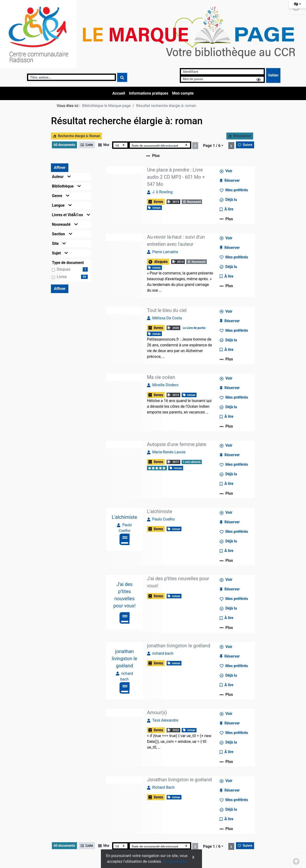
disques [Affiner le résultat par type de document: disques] (63, 269)
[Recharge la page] (120, 145)
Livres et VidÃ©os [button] (71, 215)
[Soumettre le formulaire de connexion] (273, 75)
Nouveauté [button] (65, 224)
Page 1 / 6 (212, 146)
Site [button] (59, 244)
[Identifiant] (222, 72)
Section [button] (62, 234)
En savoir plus (175, 861)
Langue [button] (62, 205)
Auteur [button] (61, 177)
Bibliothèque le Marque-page (107, 106)
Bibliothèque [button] (66, 186)
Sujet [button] (60, 253)
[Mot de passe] (222, 79)
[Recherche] (72, 77)
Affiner (60, 168)
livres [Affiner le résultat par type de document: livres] (62, 277)
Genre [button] (61, 196)
